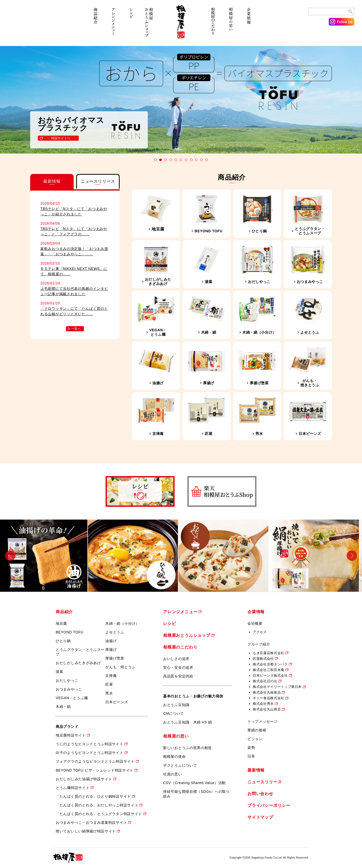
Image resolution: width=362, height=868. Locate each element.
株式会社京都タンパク (270, 664)
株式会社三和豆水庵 (269, 670)
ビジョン (255, 739)
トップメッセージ (263, 721)
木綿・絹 (63, 707)
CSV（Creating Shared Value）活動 (194, 783)
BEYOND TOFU (70, 632)
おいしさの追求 (176, 659)
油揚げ (111, 641)
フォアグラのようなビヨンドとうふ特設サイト (95, 761)
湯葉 (59, 672)
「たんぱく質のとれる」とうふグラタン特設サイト (99, 814)
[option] (45, 556)
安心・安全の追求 (178, 667)
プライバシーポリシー (269, 805)
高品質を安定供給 (178, 676)
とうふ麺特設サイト (73, 788)
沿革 (251, 756)
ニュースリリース (265, 782)
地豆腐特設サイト (71, 735)
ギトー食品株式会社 (269, 698)
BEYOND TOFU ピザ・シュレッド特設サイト (95, 770)
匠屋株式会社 (263, 659)
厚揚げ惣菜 (115, 658)
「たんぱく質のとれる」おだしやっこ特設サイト (97, 805)
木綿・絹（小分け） (122, 623)
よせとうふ (115, 632)
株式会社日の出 (265, 681)
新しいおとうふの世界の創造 (188, 748)
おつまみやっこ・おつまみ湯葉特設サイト (91, 822)
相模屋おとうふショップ (149, 25)
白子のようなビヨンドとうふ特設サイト (90, 753)
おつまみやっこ (69, 689)
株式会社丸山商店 (267, 709)
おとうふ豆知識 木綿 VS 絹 (188, 722)
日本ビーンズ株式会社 (270, 675)
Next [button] (352, 556)
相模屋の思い (231, 25)
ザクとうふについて (180, 765)
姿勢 (251, 748)
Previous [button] (10, 556)
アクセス (260, 632)
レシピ (131, 25)
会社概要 (255, 623)
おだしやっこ (67, 680)
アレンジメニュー (113, 25)
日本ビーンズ (117, 702)
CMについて (174, 713)
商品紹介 (95, 25)
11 (207, 160)
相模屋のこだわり (213, 25)
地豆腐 (61, 623)
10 (201, 160)
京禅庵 (111, 676)
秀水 (109, 693)
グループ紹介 (259, 644)
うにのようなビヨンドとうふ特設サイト (90, 744)
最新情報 (256, 770)
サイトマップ (260, 817)
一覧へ (76, 329)
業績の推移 (257, 730)
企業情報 (249, 25)
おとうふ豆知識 (176, 705)
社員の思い (173, 774)
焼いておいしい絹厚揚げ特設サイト (86, 831)
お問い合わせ (260, 794)
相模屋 (181, 25)
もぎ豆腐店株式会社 (269, 653)
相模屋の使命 (174, 756)
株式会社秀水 (263, 704)
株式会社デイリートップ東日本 (277, 687)
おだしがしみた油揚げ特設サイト (84, 779)
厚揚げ (111, 650)
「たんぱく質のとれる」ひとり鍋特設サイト (93, 796)
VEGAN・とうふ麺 (72, 698)
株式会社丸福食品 (267, 692)
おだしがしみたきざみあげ (78, 663)
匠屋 (109, 684)
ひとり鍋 (63, 641)
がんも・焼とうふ (120, 667)
